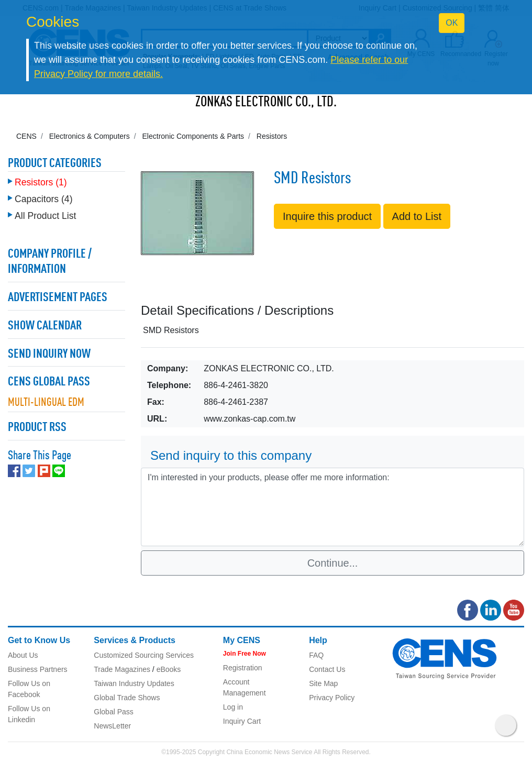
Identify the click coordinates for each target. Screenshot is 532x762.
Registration (243, 668)
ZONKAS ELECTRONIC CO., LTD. (266, 103)
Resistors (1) (41, 182)
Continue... (333, 563)
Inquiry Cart (242, 721)
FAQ (316, 655)
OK (452, 23)
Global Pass (113, 712)
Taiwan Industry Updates (134, 683)
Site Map (323, 683)
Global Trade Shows (127, 698)
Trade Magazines (122, 669)
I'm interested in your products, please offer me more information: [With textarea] (332, 507)
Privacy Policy (332, 698)
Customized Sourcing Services (144, 655)
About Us (23, 655)
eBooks (169, 669)
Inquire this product (327, 216)
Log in (233, 707)
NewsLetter (112, 726)
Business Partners (38, 669)
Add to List (417, 216)
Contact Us (327, 669)
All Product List (45, 216)
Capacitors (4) (44, 199)
